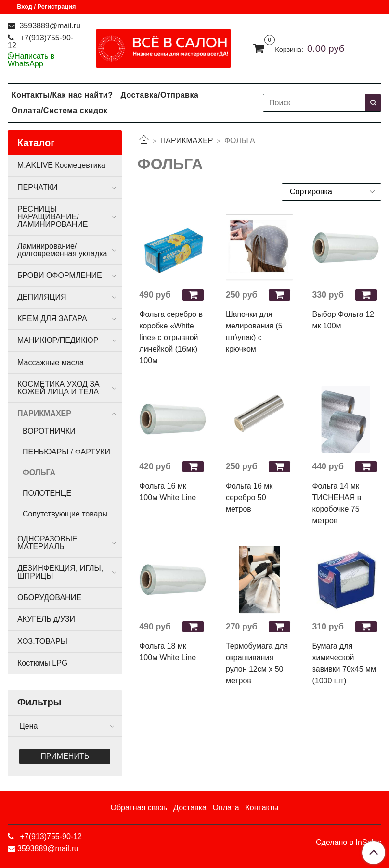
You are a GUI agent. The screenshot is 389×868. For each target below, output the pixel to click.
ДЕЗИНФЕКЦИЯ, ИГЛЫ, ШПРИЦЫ (60, 572)
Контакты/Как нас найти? (62, 95)
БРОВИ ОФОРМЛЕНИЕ (60, 275)
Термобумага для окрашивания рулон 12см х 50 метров (257, 663)
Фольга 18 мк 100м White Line (168, 652)
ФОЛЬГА (39, 472)
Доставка (190, 808)
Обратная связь (139, 808)
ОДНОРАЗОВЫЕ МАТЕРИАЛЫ (47, 543)
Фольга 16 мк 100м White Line (168, 492)
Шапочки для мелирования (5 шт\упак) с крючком (254, 332)
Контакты (262, 808)
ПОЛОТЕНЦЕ (47, 493)
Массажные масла (51, 362)
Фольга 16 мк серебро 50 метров (249, 497)
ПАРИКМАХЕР (187, 141)
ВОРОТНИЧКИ (49, 431)
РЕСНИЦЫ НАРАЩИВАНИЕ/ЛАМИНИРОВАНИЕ (52, 217)
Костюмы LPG (42, 663)
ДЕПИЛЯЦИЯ (42, 297)
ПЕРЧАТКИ (38, 187)
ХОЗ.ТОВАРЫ (42, 641)
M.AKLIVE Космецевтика (61, 165)
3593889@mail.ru (49, 26)
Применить (65, 756)
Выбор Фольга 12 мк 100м (343, 320)
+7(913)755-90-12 (40, 42)
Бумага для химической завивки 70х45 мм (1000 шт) (344, 663)
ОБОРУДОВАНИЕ (49, 598)
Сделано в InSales (349, 843)
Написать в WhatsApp (31, 60)
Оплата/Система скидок (59, 110)
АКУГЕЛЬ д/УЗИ (46, 619)
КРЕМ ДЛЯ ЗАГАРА (52, 319)
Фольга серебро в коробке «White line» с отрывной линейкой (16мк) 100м (171, 337)
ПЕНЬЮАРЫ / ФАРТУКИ (66, 452)
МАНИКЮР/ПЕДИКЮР (58, 340)
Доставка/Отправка (159, 95)
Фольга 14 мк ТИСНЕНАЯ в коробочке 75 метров (337, 503)
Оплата (226, 808)
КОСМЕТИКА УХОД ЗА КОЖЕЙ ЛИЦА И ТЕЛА (58, 388)
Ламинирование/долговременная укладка (62, 250)
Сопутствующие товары (65, 514)
